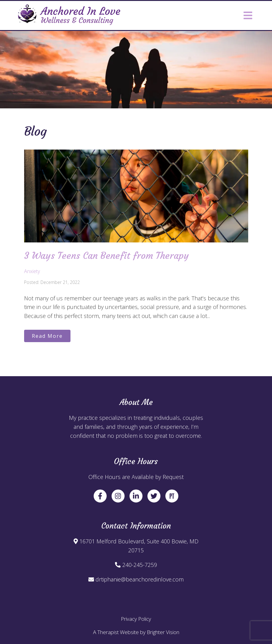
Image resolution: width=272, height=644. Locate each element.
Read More (47, 336)
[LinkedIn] (136, 496)
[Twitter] (154, 496)
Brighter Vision (163, 632)
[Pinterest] (172, 496)
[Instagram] (118, 496)
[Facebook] (100, 496)
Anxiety (32, 271)
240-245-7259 (140, 565)
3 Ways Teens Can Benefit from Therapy (106, 256)
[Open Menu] (248, 15)
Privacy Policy (136, 619)
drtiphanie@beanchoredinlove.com (140, 579)
